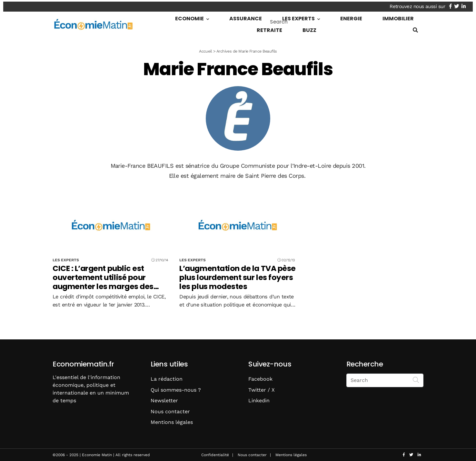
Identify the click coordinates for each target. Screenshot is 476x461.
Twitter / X (262, 390)
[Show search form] (415, 29)
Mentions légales (172, 422)
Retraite (381, 17)
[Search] (416, 380)
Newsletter (164, 401)
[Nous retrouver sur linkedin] (467, 5)
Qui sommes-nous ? (176, 390)
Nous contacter (170, 411)
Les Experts (271, 17)
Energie (311, 17)
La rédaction (167, 379)
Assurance (231, 17)
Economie (188, 17)
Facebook (260, 379)
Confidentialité (215, 455)
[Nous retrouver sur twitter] (460, 5)
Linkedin (259, 401)
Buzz (408, 17)
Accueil (205, 51)
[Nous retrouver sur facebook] (454, 5)
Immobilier (345, 17)
